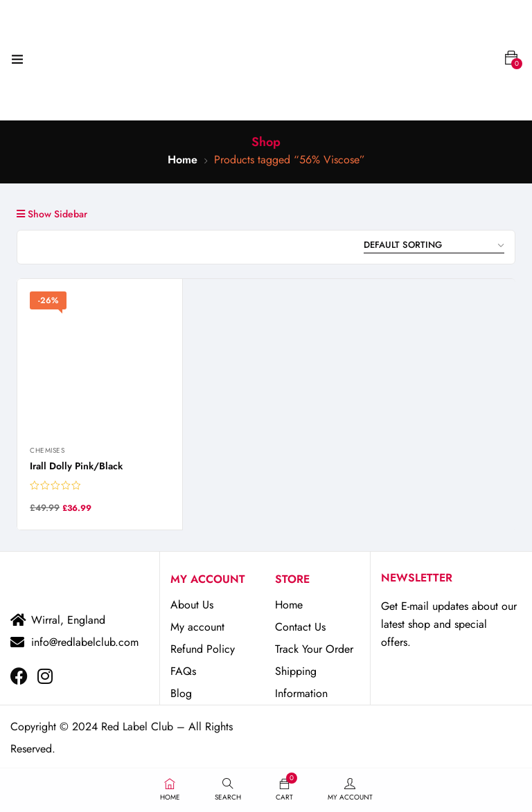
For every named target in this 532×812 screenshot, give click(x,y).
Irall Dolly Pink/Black (76, 466)
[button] (511, 58)
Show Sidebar (52, 214)
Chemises (47, 450)
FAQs (183, 671)
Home (183, 160)
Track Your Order (314, 649)
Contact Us (300, 627)
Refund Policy (203, 649)
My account (197, 627)
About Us (192, 605)
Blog (181, 693)
